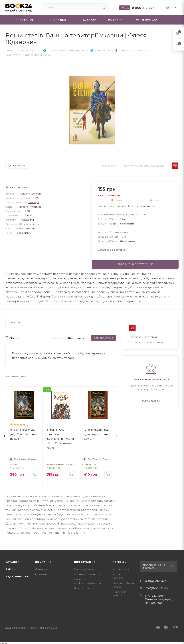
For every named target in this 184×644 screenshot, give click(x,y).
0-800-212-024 (143, 8)
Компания (43, 562)
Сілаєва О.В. (16, 464)
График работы (83, 569)
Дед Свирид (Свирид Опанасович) (31, 459)
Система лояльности (87, 574)
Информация (85, 562)
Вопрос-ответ (83, 588)
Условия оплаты (123, 569)
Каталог (12, 562)
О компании (43, 569)
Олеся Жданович (31, 194)
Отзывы (15, 322)
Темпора (34, 202)
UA (127, 8)
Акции (10, 569)
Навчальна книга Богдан (59, 464)
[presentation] (5, 436)
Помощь (120, 562)
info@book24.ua (156, 588)
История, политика (29, 207)
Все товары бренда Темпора (147, 342)
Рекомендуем (16, 376)
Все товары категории (143, 337)
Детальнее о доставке (112, 250)
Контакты (41, 574)
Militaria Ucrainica (29, 224)
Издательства (17, 576)
